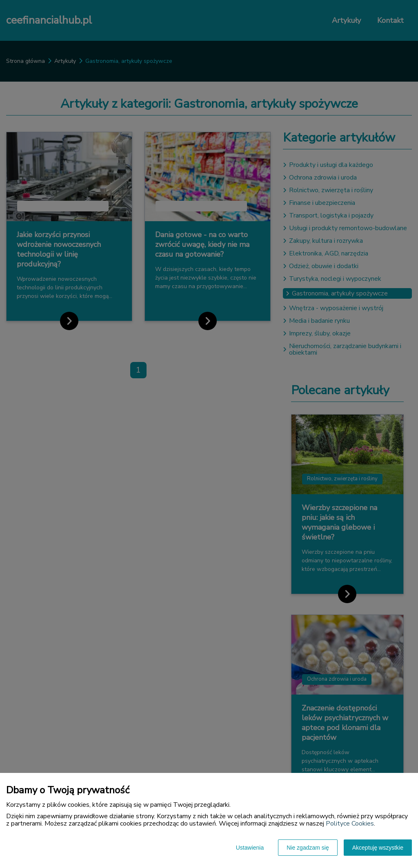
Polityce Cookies (350, 824)
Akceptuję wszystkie (378, 848)
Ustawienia (250, 848)
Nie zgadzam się (308, 848)
